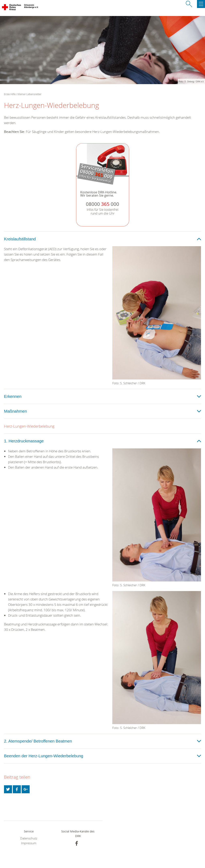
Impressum (29, 843)
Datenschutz (29, 838)
